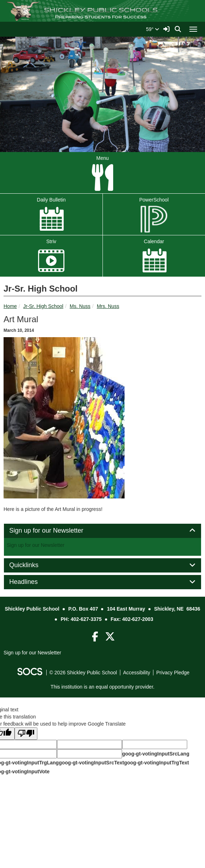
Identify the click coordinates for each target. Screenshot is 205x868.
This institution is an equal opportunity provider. (102, 687)
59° (153, 29)
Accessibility (137, 673)
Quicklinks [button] (32, 565)
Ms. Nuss (80, 306)
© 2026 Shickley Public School (83, 673)
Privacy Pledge (173, 673)
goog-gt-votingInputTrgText (156, 763)
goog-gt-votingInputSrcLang (156, 754)
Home (10, 306)
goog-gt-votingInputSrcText (91, 763)
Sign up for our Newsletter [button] (54, 531)
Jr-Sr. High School (43, 306)
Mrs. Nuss (108, 306)
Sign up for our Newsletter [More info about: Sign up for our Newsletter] (36, 545)
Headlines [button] (31, 582)
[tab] (102, 531)
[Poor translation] (26, 734)
